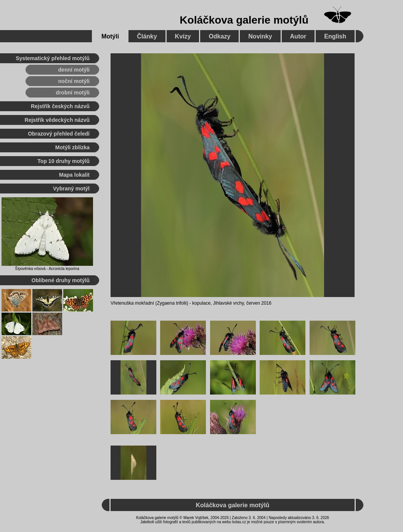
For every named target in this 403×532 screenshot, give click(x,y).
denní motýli (74, 70)
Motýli (110, 36)
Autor (298, 36)
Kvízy (183, 36)
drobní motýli (73, 93)
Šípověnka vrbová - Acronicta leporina (47, 269)
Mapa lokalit (74, 175)
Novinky (260, 36)
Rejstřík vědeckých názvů (57, 120)
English (335, 36)
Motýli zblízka (72, 147)
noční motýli (74, 81)
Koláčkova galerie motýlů (244, 20)
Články (147, 36)
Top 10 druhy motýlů (63, 161)
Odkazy (219, 36)
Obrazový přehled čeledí (59, 134)
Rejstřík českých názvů (60, 106)
